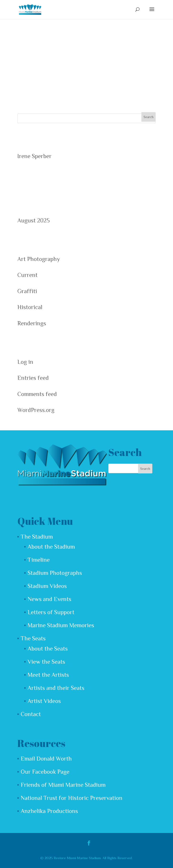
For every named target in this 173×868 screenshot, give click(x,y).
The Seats (33, 638)
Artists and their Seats (56, 688)
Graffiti (27, 291)
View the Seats (46, 662)
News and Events (49, 599)
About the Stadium (51, 547)
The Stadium (37, 537)
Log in (25, 362)
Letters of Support (51, 612)
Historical (30, 307)
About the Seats (48, 649)
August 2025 (34, 220)
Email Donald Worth (46, 759)
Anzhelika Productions (49, 811)
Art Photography (39, 259)
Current (27, 275)
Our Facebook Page (45, 772)
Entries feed (33, 378)
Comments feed (37, 394)
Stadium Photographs (55, 573)
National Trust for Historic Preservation (72, 798)
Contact (31, 714)
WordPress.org (36, 410)
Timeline (39, 560)
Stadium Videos (47, 586)
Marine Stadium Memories (61, 625)
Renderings (32, 323)
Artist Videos (44, 701)
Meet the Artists (48, 675)
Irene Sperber (34, 156)
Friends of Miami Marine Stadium (63, 785)
